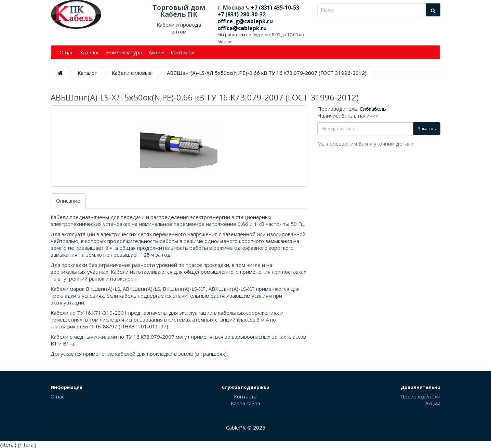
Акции (156, 52)
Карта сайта (245, 403)
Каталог (90, 52)
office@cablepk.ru (242, 28)
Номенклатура (124, 52)
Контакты (182, 52)
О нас (66, 52)
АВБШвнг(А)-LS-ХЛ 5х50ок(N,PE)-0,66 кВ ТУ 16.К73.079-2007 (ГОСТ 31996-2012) (267, 73)
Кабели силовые (132, 73)
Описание (68, 201)
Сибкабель (373, 109)
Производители (420, 396)
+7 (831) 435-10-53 (274, 8)
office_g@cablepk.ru (245, 21)
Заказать (427, 129)
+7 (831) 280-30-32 (242, 14)
